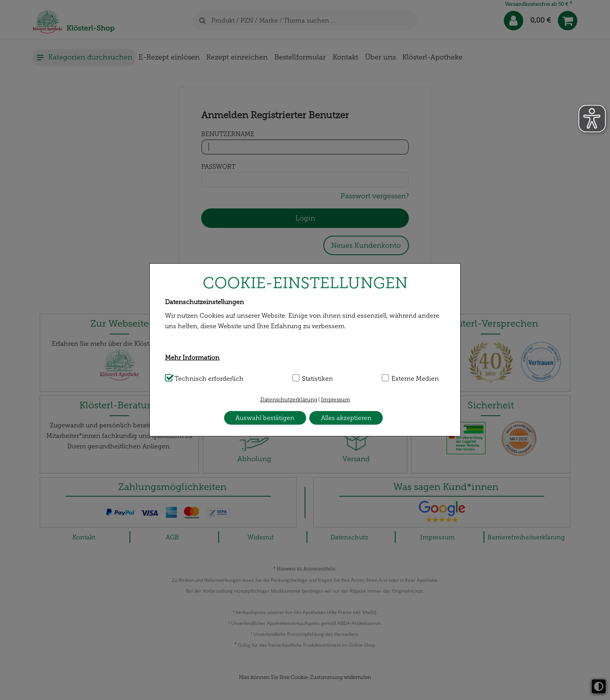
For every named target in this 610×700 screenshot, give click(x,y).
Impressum (336, 400)
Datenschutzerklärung (289, 400)
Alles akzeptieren (346, 418)
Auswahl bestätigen (265, 418)
